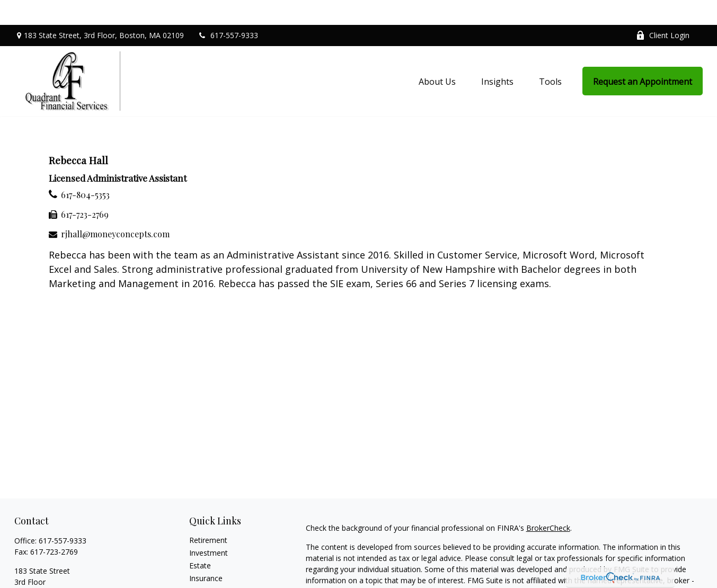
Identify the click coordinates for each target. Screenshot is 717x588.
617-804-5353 (85, 170)
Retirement (208, 515)
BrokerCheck (548, 503)
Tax (196, 566)
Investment (209, 528)
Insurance (206, 553)
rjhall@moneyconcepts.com (115, 210)
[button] (437, 56)
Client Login (663, 11)
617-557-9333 (228, 11)
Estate (200, 541)
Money (201, 579)
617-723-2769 (85, 190)
